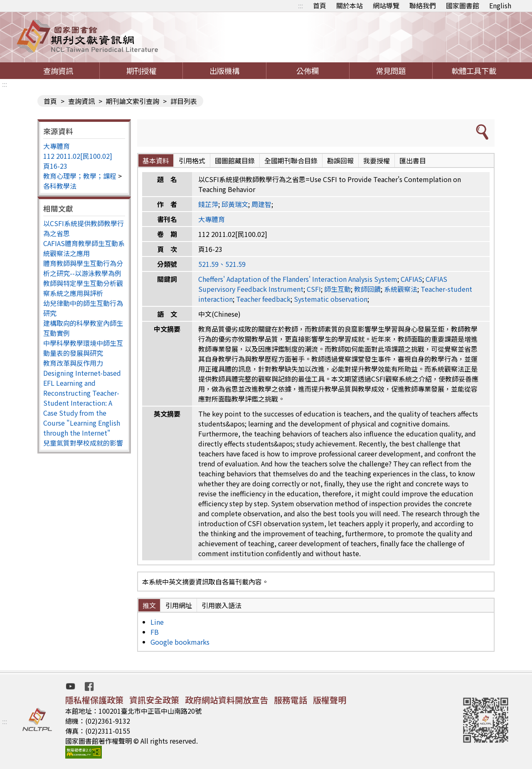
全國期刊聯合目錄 (291, 160)
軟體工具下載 (474, 71)
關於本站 (350, 5)
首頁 (320, 5)
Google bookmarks (180, 642)
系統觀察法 (401, 289)
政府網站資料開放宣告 (227, 700)
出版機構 (224, 71)
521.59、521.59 (222, 264)
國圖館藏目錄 (235, 160)
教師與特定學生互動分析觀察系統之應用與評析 (83, 288)
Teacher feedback (263, 299)
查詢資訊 (58, 71)
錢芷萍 (208, 204)
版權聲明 (330, 700)
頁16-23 (55, 166)
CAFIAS (411, 279)
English (500, 5)
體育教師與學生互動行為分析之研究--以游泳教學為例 (83, 268)
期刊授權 (141, 71)
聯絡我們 (423, 5)
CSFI (314, 289)
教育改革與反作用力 (73, 363)
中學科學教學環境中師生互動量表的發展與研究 (83, 348)
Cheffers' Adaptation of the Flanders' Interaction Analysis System (298, 279)
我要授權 (377, 160)
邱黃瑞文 (235, 204)
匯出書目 (413, 160)
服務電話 (291, 700)
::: (300, 5)
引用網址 (179, 605)
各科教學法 (60, 186)
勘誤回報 (340, 160)
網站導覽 (386, 5)
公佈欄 (308, 71)
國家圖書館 (463, 5)
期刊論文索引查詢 (133, 101)
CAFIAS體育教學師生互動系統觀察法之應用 (84, 248)
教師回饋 (367, 289)
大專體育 (57, 146)
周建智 (261, 204)
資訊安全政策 (154, 700)
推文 (149, 605)
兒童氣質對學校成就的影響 (83, 443)
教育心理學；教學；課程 (80, 176)
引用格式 (192, 160)
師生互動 (337, 289)
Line (157, 622)
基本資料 (156, 160)
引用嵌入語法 (222, 605)
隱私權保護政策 (94, 700)
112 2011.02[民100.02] (78, 156)
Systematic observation (331, 299)
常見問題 (391, 71)
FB (155, 632)
